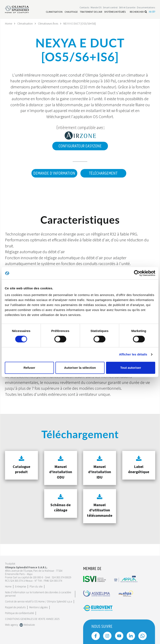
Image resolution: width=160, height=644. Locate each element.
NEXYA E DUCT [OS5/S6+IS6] (81, 23)
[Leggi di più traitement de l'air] (91, 12)
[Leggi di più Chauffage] (71, 12)
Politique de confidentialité (19, 613)
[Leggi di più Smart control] (110, 8)
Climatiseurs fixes (48, 23)
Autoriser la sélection (80, 368)
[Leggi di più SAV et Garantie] (127, 8)
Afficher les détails (133, 354)
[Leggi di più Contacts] (84, 8)
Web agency (12, 625)
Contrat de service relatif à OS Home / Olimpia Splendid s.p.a (39, 601)
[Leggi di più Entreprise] (21, 586)
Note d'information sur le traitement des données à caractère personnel (38, 594)
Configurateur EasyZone (80, 146)
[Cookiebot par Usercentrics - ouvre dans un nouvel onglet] (137, 273)
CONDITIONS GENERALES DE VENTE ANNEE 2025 (32, 619)
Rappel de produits (15, 607)
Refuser (29, 368)
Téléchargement (103, 173)
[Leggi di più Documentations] (146, 8)
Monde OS (96, 8)
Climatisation (25, 23)
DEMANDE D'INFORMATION (54, 173)
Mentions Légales (38, 607)
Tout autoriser (131, 368)
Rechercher (138, 12)
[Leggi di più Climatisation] (54, 12)
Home (9, 23)
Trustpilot (10, 564)
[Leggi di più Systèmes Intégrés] (115, 12)
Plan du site (36, 586)
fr (152, 12)
